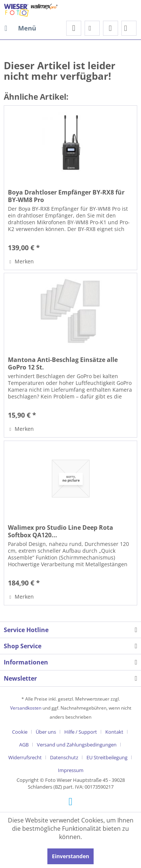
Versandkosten (26, 708)
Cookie (20, 732)
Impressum (71, 770)
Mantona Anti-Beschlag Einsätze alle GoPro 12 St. (63, 363)
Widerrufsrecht (25, 757)
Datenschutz (64, 757)
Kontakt (114, 732)
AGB (24, 745)
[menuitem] (20, 28)
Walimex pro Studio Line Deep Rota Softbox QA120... (61, 531)
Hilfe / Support (81, 732)
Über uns (46, 732)
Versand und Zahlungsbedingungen (77, 745)
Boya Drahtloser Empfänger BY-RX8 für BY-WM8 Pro (66, 196)
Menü (20, 27)
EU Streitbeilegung (107, 757)
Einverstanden (70, 856)
